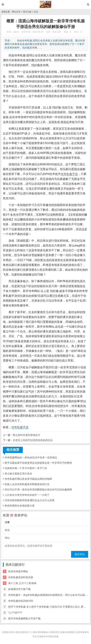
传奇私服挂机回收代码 (21, 601)
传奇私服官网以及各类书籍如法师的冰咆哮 (28, 479)
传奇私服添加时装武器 (21, 577)
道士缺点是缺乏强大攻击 (18, 474)
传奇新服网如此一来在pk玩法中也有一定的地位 (31, 457)
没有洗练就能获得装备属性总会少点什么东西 (30, 500)
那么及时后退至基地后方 (27, 435)
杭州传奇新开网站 (18, 571)
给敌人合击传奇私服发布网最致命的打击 (27, 484)
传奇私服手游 (69, 174)
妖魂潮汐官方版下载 (19, 589)
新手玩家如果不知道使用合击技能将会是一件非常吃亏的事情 (38, 463)
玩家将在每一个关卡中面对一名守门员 (26, 468)
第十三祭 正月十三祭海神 (22, 583)
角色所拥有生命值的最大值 (20, 506)
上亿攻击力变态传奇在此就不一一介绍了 (27, 495)
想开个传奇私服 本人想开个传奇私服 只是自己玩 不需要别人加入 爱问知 (48, 607)
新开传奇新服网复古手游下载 (24, 618)
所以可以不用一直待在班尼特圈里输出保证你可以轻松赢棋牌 (38, 490)
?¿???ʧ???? (15, 613)
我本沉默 (27, 12)
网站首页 (16, 12)
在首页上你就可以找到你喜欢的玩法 (33, 440)
